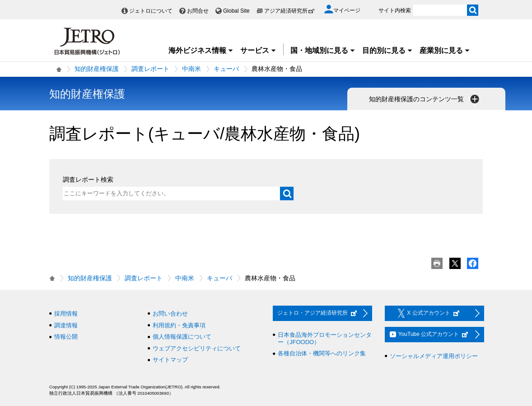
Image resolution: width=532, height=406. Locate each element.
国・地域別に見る (323, 50)
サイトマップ (170, 360)
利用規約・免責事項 (179, 325)
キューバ (226, 69)
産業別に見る (445, 50)
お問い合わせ (170, 314)
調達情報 (66, 325)
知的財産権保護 (97, 69)
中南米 (191, 69)
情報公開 (66, 337)
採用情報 (66, 314)
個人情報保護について (182, 337)
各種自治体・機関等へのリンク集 (322, 353)
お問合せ (198, 11)
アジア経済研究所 (289, 11)
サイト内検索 (395, 10)
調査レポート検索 (88, 179)
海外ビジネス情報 (201, 50)
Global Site (236, 11)
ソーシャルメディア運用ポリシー (434, 356)
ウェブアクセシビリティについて (197, 348)
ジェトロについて (151, 11)
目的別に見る (387, 50)
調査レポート (150, 69)
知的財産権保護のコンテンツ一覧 (425, 99)
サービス (258, 50)
